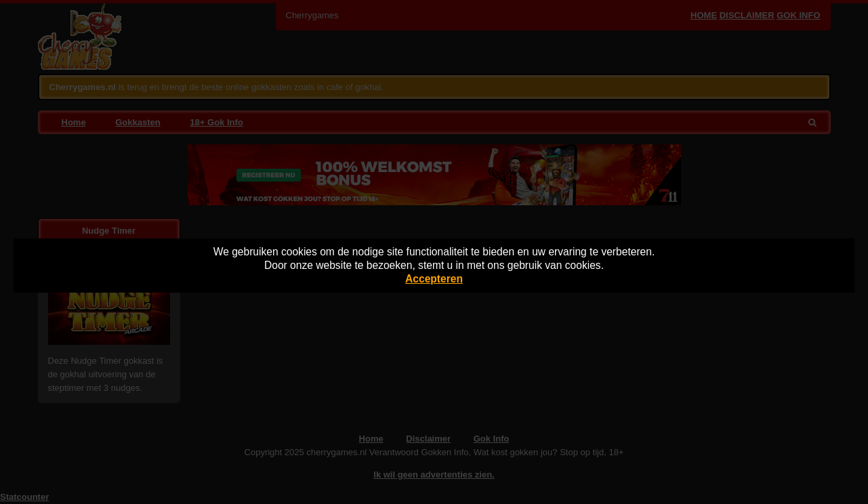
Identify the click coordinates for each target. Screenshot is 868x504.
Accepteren (434, 279)
